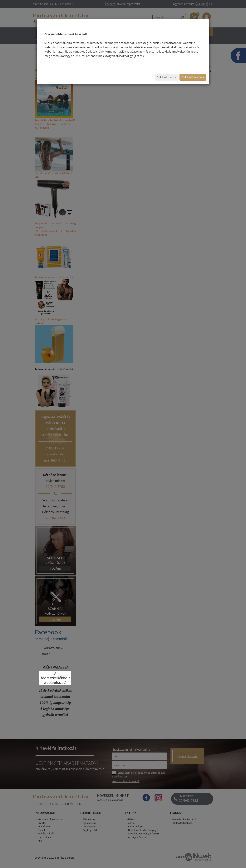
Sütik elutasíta (167, 77)
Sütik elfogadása (193, 77)
